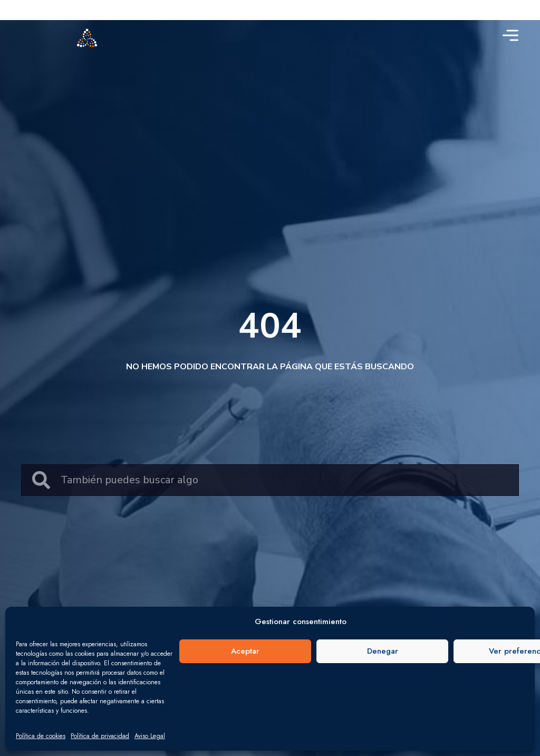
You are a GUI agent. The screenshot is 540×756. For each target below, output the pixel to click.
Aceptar (245, 651)
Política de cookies (41, 736)
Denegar (383, 651)
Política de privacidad (100, 736)
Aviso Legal (150, 736)
